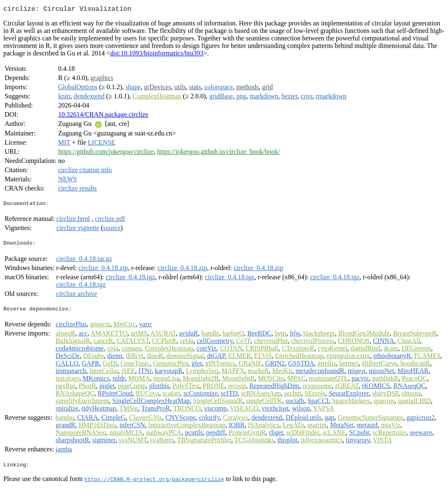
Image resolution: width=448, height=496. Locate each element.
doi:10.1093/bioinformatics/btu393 (157, 55)
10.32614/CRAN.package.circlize (103, 116)
